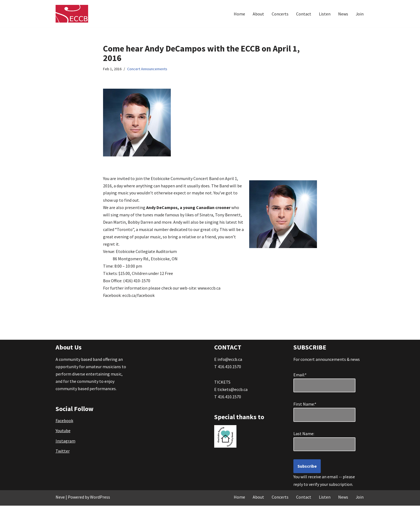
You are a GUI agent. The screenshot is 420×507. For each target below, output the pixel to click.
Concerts (280, 14)
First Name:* (306, 405)
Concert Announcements (147, 69)
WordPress (100, 498)
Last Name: (306, 435)
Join (360, 14)
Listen (324, 14)
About (258, 14)
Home (239, 14)
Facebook (64, 422)
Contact (303, 14)
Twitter (63, 452)
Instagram (65, 442)
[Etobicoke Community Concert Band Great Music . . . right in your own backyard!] (72, 14)
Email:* (300, 376)
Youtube (63, 432)
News (343, 14)
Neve (60, 498)
